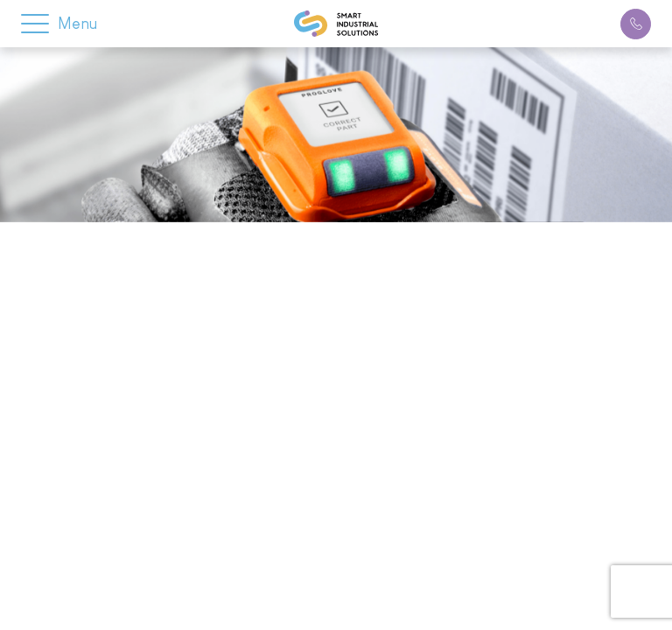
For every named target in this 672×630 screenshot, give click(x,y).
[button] (35, 19)
